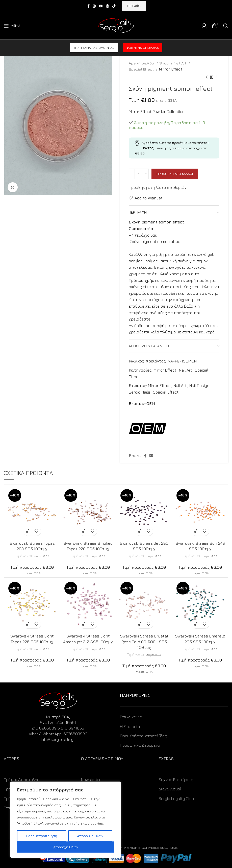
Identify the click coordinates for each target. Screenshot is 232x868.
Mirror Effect (171, 69)
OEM (151, 403)
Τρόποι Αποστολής (22, 780)
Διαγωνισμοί (170, 789)
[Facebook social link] (88, 6)
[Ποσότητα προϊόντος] (139, 174)
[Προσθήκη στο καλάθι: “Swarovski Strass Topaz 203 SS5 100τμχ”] (28, 531)
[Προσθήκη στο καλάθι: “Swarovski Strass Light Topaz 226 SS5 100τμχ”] (28, 624)
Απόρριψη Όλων (90, 836)
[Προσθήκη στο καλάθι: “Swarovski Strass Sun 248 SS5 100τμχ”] (196, 531)
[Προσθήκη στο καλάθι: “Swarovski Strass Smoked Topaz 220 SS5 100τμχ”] (84, 531)
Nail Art (181, 63)
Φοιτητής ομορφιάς (143, 48)
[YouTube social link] (101, 6)
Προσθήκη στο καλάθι (175, 174)
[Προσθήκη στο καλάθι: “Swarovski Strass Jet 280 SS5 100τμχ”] (140, 531)
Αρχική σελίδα (142, 63)
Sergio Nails (139, 392)
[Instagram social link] (94, 6)
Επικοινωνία (131, 717)
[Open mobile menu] (12, 26)
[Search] (226, 26)
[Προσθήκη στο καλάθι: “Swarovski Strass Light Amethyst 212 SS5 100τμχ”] (84, 624)
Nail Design (199, 385)
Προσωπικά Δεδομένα (140, 745)
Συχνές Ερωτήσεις (176, 780)
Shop (164, 63)
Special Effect (142, 69)
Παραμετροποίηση (42, 836)
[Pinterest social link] (108, 6)
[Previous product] (207, 77)
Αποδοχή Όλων (66, 847)
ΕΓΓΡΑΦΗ (134, 6)
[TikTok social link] (114, 6)
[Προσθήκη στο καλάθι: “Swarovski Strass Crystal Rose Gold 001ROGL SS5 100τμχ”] (140, 624)
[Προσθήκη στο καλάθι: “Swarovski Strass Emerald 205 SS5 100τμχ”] (196, 624)
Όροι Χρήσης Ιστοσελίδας (144, 736)
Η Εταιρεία (130, 726)
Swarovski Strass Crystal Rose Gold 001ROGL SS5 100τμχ (144, 642)
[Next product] (217, 77)
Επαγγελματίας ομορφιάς (94, 48)
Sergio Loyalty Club (176, 798)
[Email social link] (151, 456)
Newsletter (91, 780)
